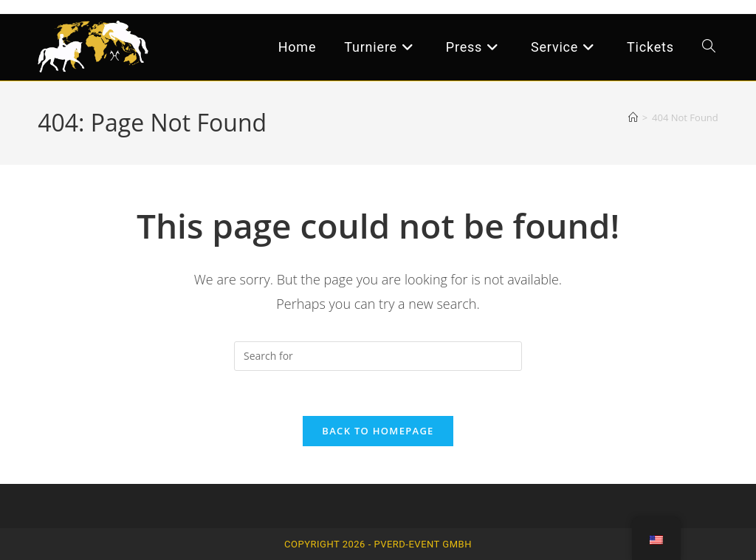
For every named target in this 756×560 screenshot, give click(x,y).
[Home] (633, 117)
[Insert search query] (378, 356)
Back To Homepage (378, 431)
